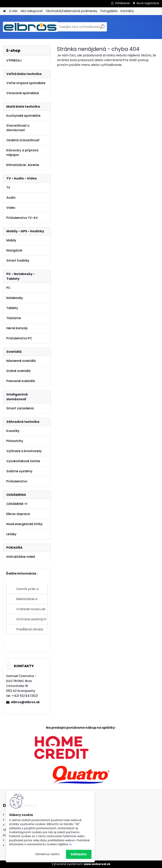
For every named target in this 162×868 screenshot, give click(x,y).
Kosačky (13, 431)
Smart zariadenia (20, 408)
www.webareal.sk (97, 864)
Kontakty (127, 11)
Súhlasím (79, 854)
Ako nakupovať (32, 11)
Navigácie (14, 250)
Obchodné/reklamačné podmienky (72, 11)
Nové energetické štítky (24, 524)
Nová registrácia (148, 3)
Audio (11, 198)
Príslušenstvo (17, 481)
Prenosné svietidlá (21, 381)
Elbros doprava (18, 514)
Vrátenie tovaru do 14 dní (31, 610)
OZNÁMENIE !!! (17, 504)
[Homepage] (4, 11)
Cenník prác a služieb (27, 590)
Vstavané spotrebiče (23, 93)
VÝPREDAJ (14, 60)
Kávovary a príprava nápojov (22, 153)
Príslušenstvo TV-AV (22, 218)
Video (11, 208)
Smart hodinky (18, 260)
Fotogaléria (109, 11)
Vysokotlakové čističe (23, 461)
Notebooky (15, 298)
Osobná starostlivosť (23, 140)
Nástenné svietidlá (21, 361)
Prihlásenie (122, 3)
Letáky (11, 534)
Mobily (11, 240)
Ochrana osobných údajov (31, 621)
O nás (13, 11)
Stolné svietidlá (18, 371)
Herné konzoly (17, 328)
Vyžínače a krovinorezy (24, 451)
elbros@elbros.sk (25, 702)
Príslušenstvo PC (19, 338)
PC (8, 288)
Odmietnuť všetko (47, 854)
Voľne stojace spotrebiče (26, 83)
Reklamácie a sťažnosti (27, 600)
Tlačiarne (14, 318)
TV (8, 187)
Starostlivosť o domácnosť (18, 128)
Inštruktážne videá (21, 557)
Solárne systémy (19, 471)
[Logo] (30, 27)
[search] (102, 28)
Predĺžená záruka (30, 629)
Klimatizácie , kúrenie (23, 165)
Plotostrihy (15, 441)
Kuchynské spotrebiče (23, 116)
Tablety (12, 308)
